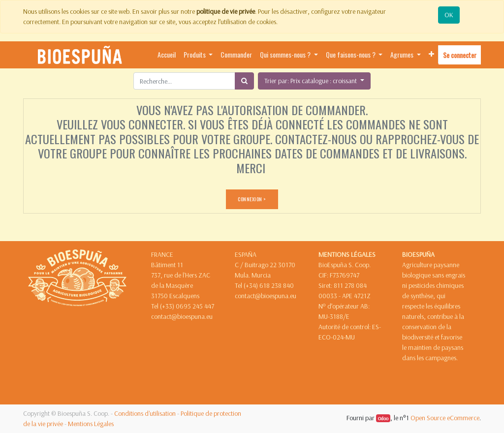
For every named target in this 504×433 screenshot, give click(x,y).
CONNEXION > (252, 199)
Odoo (383, 418)
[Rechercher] (244, 81)
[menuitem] (167, 55)
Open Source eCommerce (445, 418)
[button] (431, 54)
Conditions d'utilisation (145, 413)
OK (449, 15)
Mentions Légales (91, 424)
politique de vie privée (226, 11)
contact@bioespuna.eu (182, 316)
